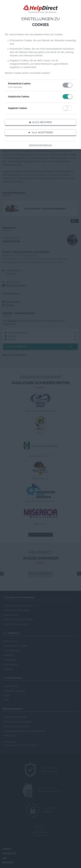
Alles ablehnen (40, 122)
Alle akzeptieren (41, 133)
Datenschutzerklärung (40, 145)
